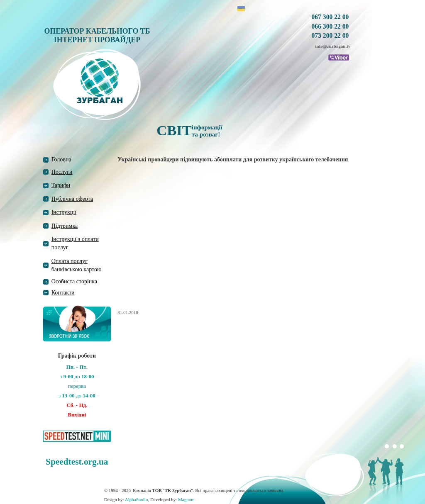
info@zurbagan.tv (333, 46)
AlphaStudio (137, 499)
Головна (61, 159)
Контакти (63, 293)
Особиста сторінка (74, 281)
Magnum (186, 499)
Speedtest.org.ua (77, 462)
